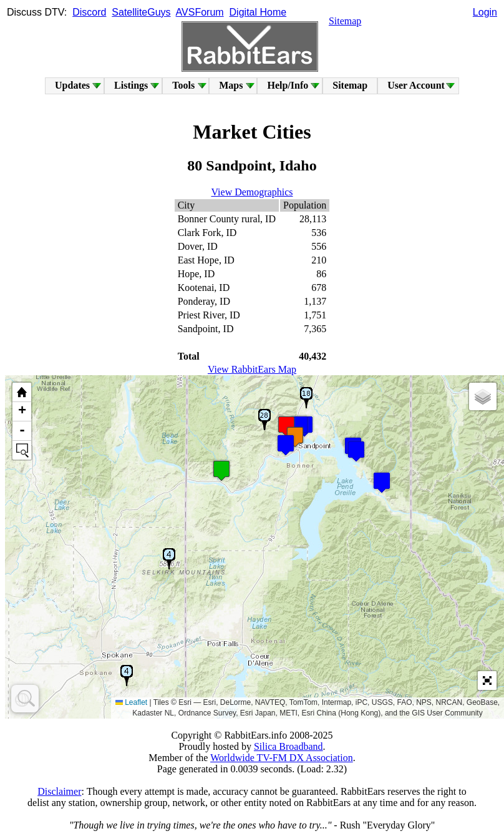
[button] (356, 451)
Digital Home (258, 12)
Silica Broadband (288, 746)
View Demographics (252, 192)
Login (485, 12)
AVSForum (200, 12)
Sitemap (345, 21)
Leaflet (131, 702)
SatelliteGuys (141, 12)
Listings (131, 85)
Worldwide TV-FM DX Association (282, 758)
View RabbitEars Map (252, 369)
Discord (89, 12)
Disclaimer (59, 791)
